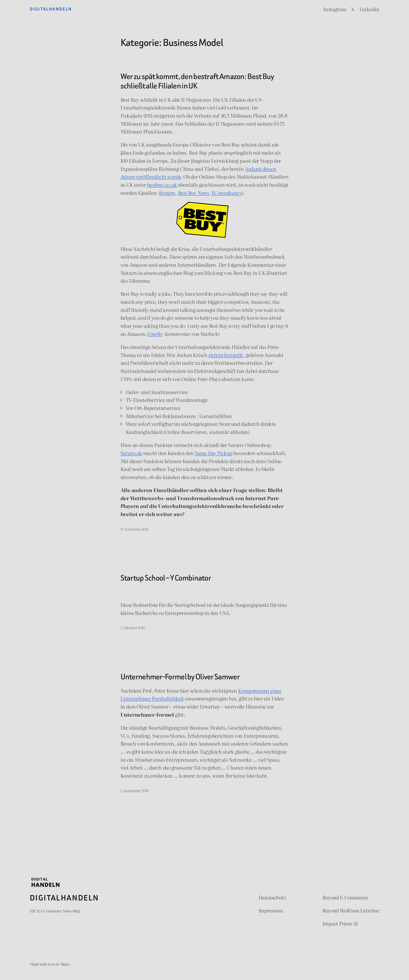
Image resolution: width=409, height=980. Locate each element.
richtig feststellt (226, 355)
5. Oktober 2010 (133, 628)
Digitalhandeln (51, 9)
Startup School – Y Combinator (166, 578)
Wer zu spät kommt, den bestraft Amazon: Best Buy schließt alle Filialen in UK (197, 81)
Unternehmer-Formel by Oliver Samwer (180, 677)
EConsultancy (227, 193)
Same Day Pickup (214, 453)
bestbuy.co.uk (162, 184)
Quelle (156, 334)
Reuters (167, 193)
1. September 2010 (135, 791)
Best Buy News (194, 193)
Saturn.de (131, 453)
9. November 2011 (134, 529)
